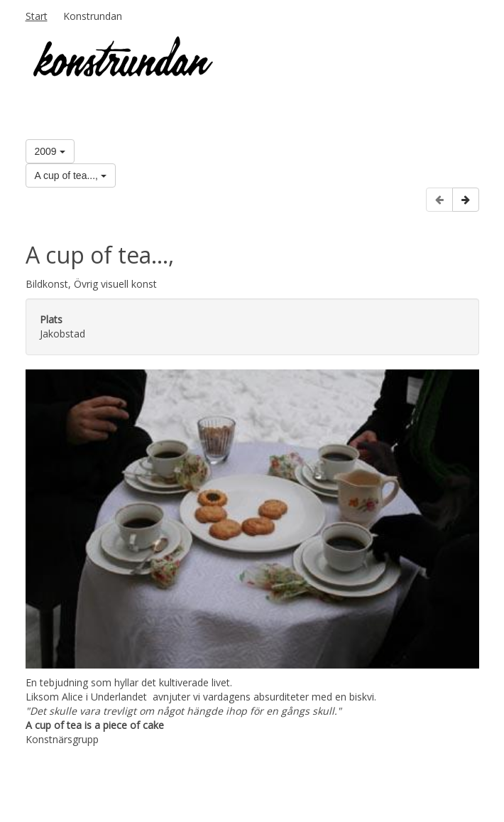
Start (37, 16)
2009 (50, 151)
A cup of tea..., (71, 175)
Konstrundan (93, 16)
